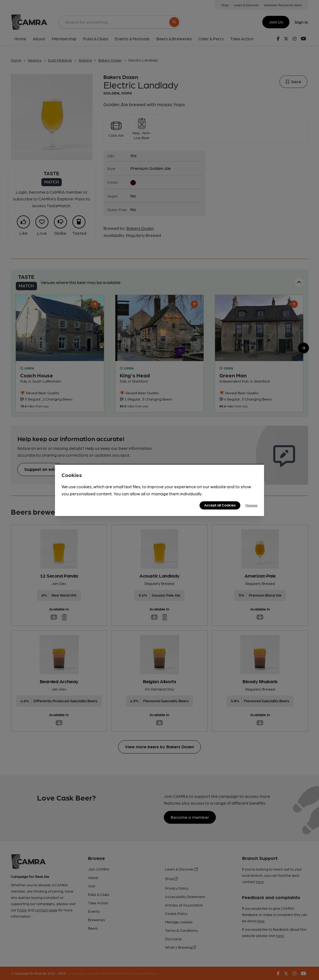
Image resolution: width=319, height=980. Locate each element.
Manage (251, 505)
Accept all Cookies (220, 505)
